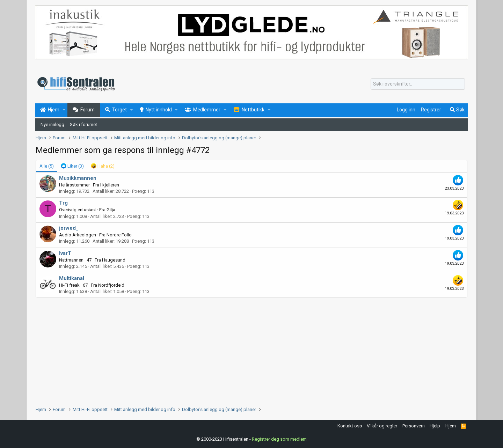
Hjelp (435, 426)
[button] (64, 110)
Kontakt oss (350, 426)
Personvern (414, 426)
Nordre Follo (119, 235)
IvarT (65, 253)
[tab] (72, 166)
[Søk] (418, 84)
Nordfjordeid (111, 285)
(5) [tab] (47, 166)
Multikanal (72, 278)
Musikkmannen (78, 178)
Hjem (451, 426)
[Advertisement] (245, 350)
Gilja (111, 210)
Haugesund (114, 260)
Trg (63, 203)
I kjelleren (110, 185)
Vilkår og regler (382, 426)
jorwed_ (69, 228)
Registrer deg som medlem (279, 439)
